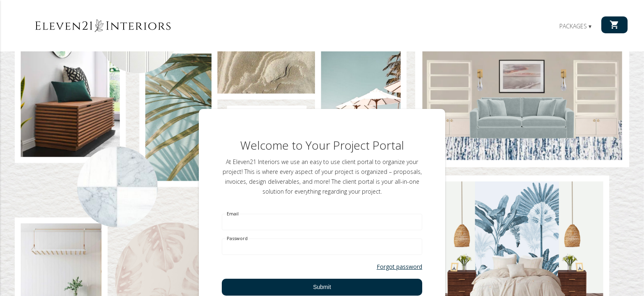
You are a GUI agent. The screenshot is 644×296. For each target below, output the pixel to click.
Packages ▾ (575, 26)
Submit (322, 287)
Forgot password (399, 267)
